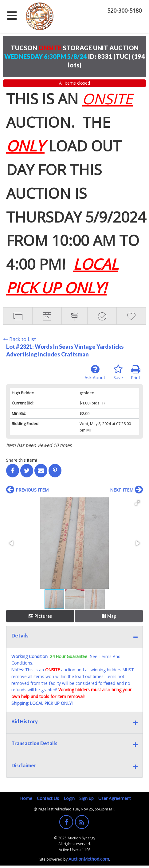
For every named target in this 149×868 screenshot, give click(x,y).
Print (136, 372)
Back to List (20, 339)
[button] (137, 503)
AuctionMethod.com (89, 859)
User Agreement (115, 798)
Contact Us (48, 798)
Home (26, 798)
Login (69, 798)
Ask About (95, 372)
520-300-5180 (124, 10)
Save (118, 372)
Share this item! (22, 460)
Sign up (86, 798)
